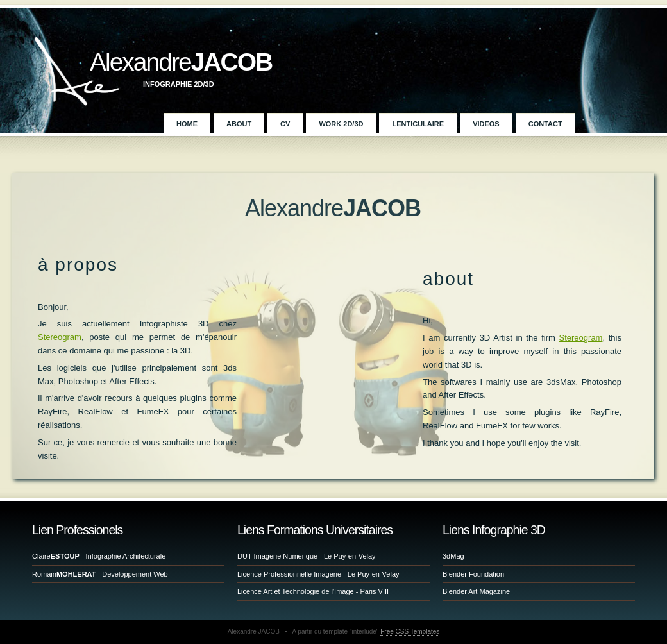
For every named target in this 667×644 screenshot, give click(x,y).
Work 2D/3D (341, 124)
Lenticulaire (418, 124)
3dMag (453, 556)
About (239, 124)
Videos (486, 124)
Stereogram (60, 337)
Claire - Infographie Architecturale (99, 556)
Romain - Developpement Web (100, 574)
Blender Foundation (473, 574)
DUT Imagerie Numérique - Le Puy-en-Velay (307, 556)
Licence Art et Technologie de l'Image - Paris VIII (313, 591)
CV (285, 124)
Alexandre (181, 62)
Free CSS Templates (410, 631)
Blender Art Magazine (476, 591)
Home (187, 124)
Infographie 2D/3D (179, 84)
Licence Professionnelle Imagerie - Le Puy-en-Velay (318, 574)
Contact (545, 124)
